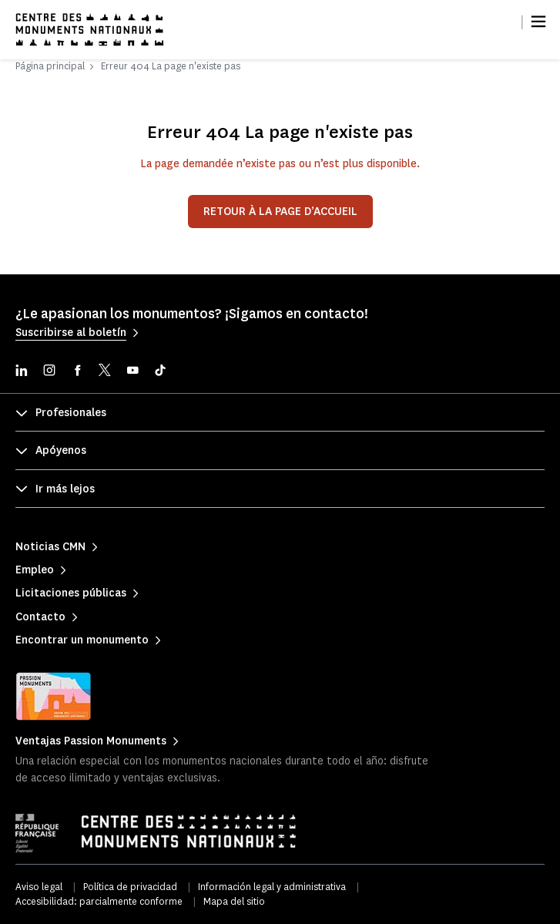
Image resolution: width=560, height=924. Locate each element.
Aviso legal (39, 887)
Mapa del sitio (234, 901)
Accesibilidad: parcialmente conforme (99, 901)
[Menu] (538, 22)
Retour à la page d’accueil (280, 212)
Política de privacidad (130, 887)
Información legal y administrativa (272, 887)
